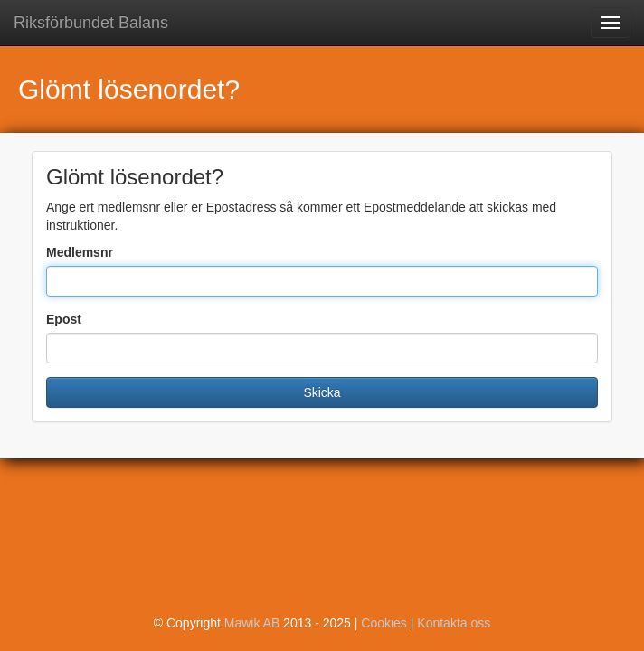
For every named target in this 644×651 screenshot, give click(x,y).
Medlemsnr (80, 252)
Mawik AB (252, 623)
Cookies (384, 623)
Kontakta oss (454, 623)
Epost (64, 319)
